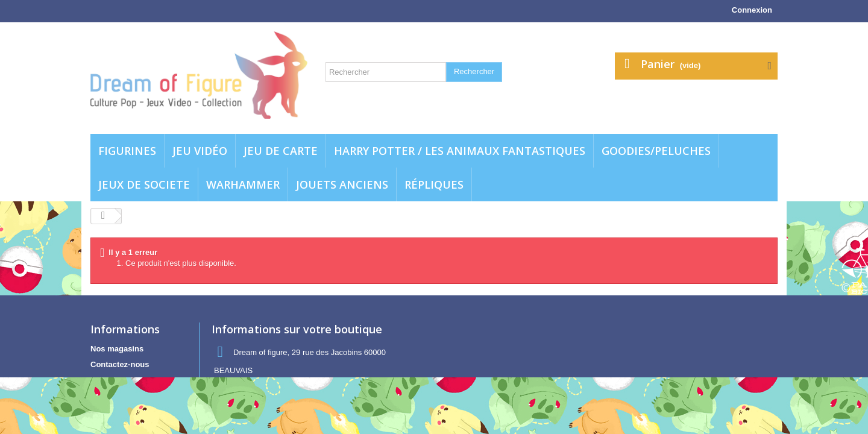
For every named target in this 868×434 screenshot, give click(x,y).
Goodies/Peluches (656, 151)
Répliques (434, 184)
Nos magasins (117, 349)
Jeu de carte (281, 151)
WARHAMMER (243, 184)
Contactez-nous (120, 364)
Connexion (752, 10)
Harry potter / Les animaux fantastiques (460, 151)
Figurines (127, 151)
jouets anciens (342, 184)
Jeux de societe (144, 184)
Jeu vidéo (200, 151)
